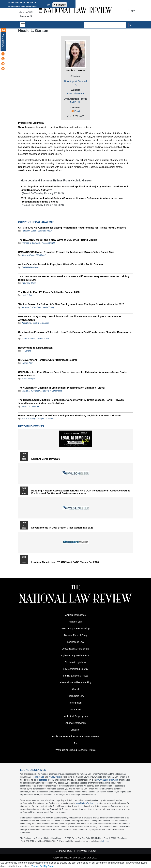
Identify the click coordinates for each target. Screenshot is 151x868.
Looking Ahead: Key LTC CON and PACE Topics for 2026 (65, 562)
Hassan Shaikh (49, 243)
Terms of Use (38, 777)
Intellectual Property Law (75, 716)
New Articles (3, 42)
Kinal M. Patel (28, 255)
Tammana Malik (29, 283)
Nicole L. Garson (76, 70)
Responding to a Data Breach (35, 348)
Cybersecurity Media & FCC (75, 655)
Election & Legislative (75, 662)
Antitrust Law (76, 622)
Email (77, 111)
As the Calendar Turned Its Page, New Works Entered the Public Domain (60, 264)
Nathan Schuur (45, 231)
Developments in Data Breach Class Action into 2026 (62, 528)
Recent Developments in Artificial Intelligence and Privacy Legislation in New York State (70, 415)
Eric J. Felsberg (28, 419)
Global (75, 689)
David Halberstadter (30, 267)
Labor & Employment (76, 723)
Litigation (75, 730)
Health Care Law (75, 696)
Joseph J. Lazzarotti (30, 407)
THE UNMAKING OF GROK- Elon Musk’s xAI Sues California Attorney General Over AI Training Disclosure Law (74, 278)
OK (49, 5)
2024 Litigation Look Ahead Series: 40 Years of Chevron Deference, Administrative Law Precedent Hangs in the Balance (72, 200)
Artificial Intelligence (75, 615)
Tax (75, 743)
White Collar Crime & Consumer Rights (76, 750)
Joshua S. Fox (43, 339)
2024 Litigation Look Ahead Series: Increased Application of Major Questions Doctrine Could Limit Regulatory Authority (75, 188)
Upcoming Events (31, 426)
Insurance (75, 709)
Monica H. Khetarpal (31, 391)
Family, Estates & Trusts (75, 676)
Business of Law (75, 642)
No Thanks (60, 5)
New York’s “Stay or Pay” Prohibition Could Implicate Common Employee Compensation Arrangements (70, 318)
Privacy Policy (55, 777)
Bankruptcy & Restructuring (75, 628)
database (43, 780)
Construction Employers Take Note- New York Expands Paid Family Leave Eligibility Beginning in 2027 (75, 334)
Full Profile (75, 102)
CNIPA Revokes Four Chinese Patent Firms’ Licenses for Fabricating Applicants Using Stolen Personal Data (73, 374)
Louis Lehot (27, 295)
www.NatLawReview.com (107, 780)
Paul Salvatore (28, 339)
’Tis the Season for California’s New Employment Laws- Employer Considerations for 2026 (71, 304)
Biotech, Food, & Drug (75, 635)
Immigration (75, 703)
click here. (105, 841)
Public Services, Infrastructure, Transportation (75, 736)
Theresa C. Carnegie (31, 243)
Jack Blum (26, 323)
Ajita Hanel (41, 255)
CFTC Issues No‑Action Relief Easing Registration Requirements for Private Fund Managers (72, 228)
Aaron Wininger (28, 379)
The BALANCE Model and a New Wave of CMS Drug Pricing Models (58, 240)
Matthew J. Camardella (52, 391)
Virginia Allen (27, 363)
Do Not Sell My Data (42, 866)
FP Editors (26, 351)
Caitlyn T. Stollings (41, 323)
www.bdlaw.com (75, 94)
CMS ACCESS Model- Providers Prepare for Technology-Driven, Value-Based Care (66, 252)
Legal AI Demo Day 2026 (46, 459)
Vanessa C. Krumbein (31, 307)
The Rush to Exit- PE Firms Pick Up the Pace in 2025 (49, 292)
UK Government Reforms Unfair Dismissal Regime (48, 360)
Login (132, 10)
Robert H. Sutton (29, 231)
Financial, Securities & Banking (76, 682)
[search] (105, 25)
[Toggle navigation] (23, 25)
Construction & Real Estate (75, 649)
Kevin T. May (49, 307)
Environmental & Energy (76, 669)
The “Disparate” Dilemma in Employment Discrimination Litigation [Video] (62, 388)
